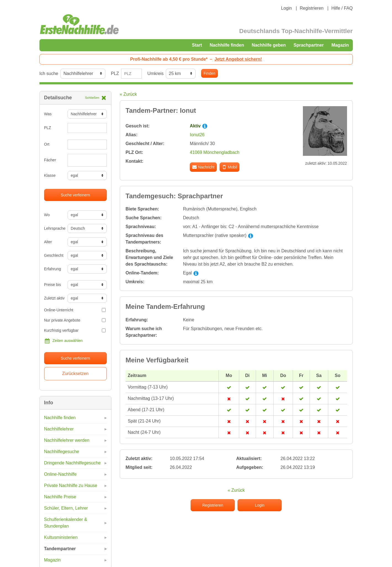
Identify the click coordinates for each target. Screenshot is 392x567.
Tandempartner (60, 549)
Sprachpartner (309, 45)
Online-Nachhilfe (60, 474)
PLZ (115, 73)
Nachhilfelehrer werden (67, 440)
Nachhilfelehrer (59, 429)
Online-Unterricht (75, 310)
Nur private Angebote (75, 320)
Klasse (50, 175)
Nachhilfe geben (269, 45)
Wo (47, 215)
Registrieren (311, 8)
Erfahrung (53, 269)
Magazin (340, 45)
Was (48, 114)
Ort (47, 144)
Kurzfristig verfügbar (75, 330)
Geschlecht (54, 255)
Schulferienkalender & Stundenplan (66, 523)
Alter (48, 242)
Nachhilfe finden (227, 45)
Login (286, 8)
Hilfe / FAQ (342, 8)
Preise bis (53, 285)
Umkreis (155, 73)
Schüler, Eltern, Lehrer (66, 508)
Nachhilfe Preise (60, 497)
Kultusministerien (61, 537)
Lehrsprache (54, 228)
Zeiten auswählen (63, 341)
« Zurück (128, 94)
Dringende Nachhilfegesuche (72, 463)
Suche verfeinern (75, 195)
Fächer (50, 160)
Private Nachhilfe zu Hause (71, 486)
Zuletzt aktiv (54, 298)
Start (197, 45)
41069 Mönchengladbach (215, 152)
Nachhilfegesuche (62, 452)
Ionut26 (197, 135)
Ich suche (49, 73)
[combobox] (87, 160)
